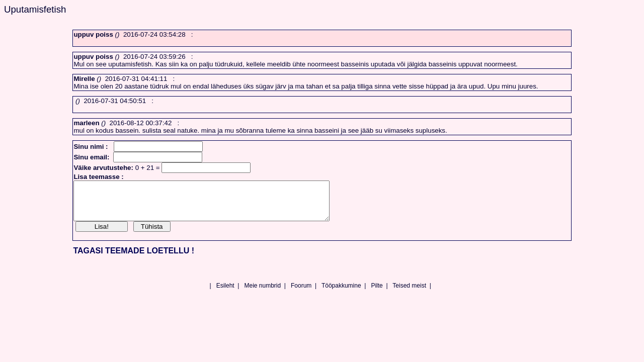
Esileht (225, 293)
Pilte (377, 293)
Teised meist (409, 293)
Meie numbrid (262, 293)
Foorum (301, 293)
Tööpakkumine (341, 293)
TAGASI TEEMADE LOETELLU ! (134, 258)
